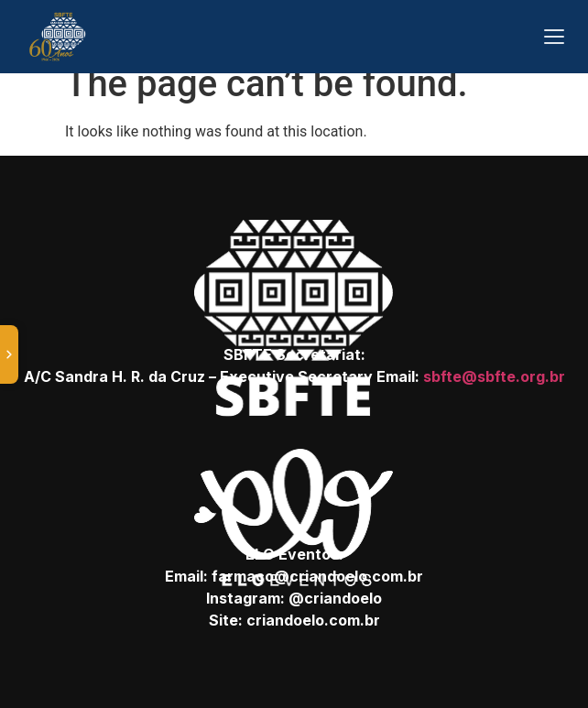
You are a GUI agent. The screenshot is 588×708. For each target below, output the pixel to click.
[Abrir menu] (554, 37)
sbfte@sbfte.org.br (494, 376)
